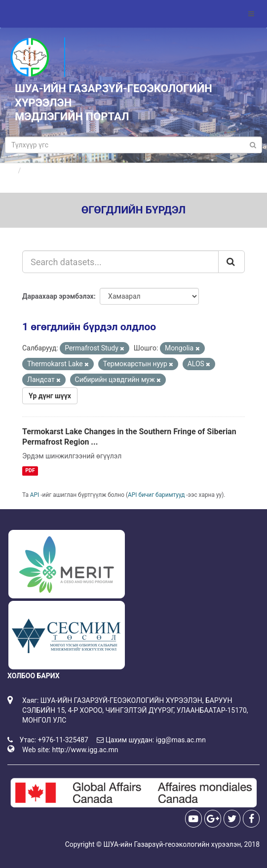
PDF (30, 470)
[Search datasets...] (120, 262)
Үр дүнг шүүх (50, 396)
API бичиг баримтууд (156, 495)
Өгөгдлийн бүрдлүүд (58, 171)
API (35, 495)
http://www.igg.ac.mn (85, 750)
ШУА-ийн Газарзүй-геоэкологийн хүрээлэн (172, 844)
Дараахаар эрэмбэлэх (58, 296)
